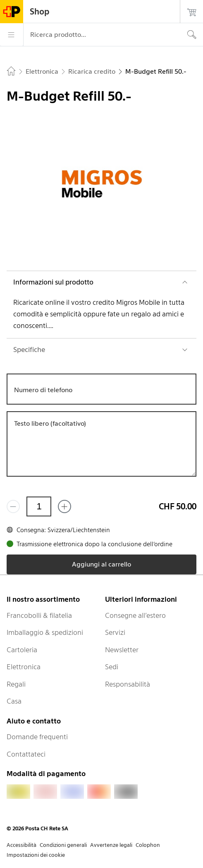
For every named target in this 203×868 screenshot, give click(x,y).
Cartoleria (22, 650)
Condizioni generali (63, 845)
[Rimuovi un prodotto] (13, 506)
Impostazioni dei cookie (36, 855)
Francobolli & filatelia (39, 615)
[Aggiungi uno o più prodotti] (64, 506)
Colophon (148, 845)
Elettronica (24, 667)
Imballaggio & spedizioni (45, 632)
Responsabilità (128, 684)
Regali (16, 684)
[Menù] (12, 35)
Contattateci (26, 754)
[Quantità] (39, 506)
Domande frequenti (37, 737)
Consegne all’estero (135, 615)
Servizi (115, 632)
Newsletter (122, 650)
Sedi (112, 667)
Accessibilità (21, 845)
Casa (14, 701)
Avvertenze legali (111, 845)
